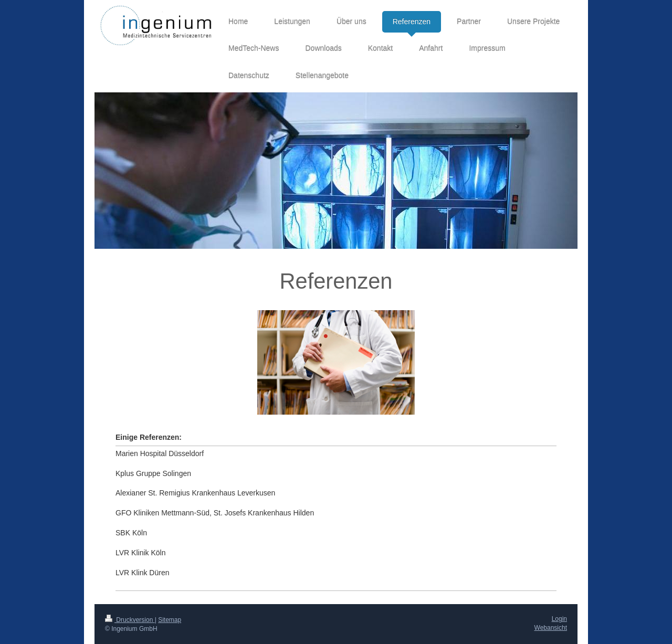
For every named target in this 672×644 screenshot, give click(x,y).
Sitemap (170, 620)
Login (559, 619)
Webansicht (551, 628)
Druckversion (130, 620)
